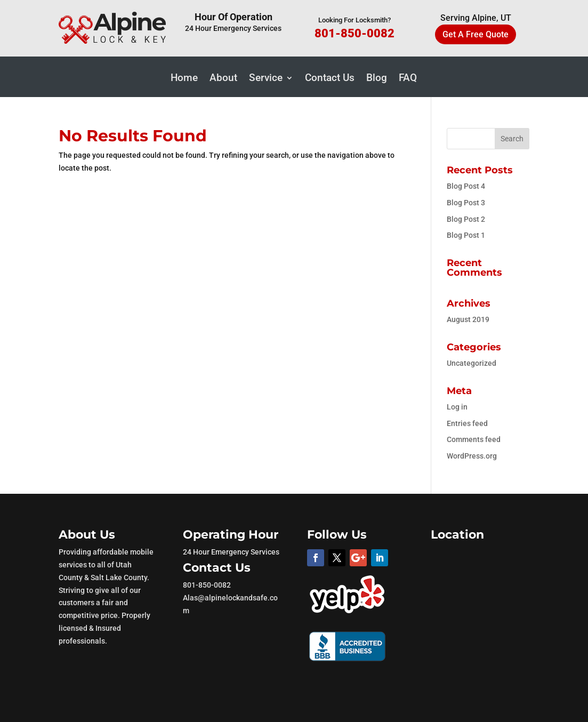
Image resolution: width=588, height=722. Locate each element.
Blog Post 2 (466, 219)
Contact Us (330, 79)
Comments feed (474, 439)
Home (184, 79)
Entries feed (467, 423)
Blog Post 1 (466, 235)
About (223, 79)
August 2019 (468, 319)
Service (266, 79)
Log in (457, 407)
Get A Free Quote (476, 34)
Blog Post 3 (466, 203)
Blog (377, 79)
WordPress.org (472, 456)
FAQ (408, 79)
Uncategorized (472, 363)
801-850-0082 (355, 33)
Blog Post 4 (466, 186)
